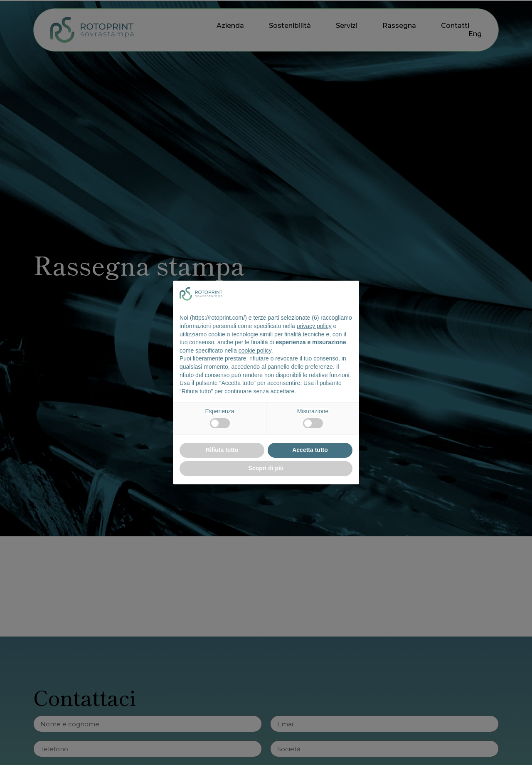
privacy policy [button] (314, 326)
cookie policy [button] (255, 350)
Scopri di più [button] (266, 468)
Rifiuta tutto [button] (222, 450)
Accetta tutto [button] (310, 450)
